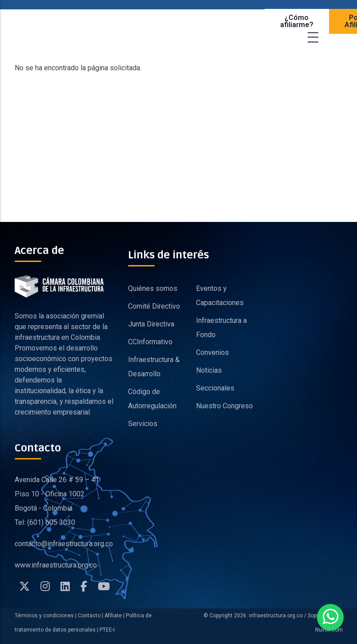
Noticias (209, 370)
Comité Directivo (154, 306)
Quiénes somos (153, 288)
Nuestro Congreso (225, 406)
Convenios (213, 352)
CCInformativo (150, 342)
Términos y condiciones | (46, 616)
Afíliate (112, 616)
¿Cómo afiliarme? (297, 21)
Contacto (89, 616)
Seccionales (215, 388)
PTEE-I (107, 630)
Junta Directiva (151, 324)
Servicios (143, 424)
